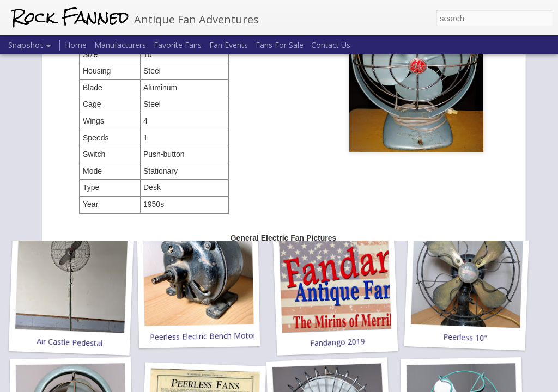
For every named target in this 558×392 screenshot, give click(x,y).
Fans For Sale (280, 45)
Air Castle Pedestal (70, 342)
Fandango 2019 (337, 342)
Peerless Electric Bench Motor (203, 336)
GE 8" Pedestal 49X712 (201, 194)
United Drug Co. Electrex (73, 194)
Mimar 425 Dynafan (465, 194)
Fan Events (229, 45)
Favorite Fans (178, 45)
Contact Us (331, 45)
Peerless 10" (465, 338)
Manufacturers (120, 45)
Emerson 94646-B (336, 188)
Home (76, 45)
